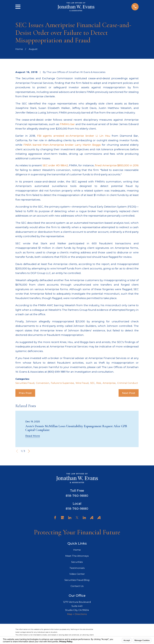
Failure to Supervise (62, 383)
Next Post (129, 393)
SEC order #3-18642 (55, 165)
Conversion (43, 383)
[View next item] (29, 451)
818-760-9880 (77, 496)
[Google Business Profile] (62, 518)
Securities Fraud (25, 383)
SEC (92, 383)
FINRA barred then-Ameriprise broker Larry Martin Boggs (62, 145)
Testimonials (77, 568)
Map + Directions (77, 614)
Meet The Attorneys (77, 556)
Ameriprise (109, 383)
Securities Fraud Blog (77, 580)
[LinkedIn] (70, 518)
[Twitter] (77, 518)
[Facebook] (55, 518)
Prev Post (25, 393)
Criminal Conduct (128, 383)
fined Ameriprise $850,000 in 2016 (117, 165)
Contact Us (77, 586)
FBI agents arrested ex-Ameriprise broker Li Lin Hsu (74, 136)
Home (77, 550)
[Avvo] (92, 518)
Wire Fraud (82, 383)
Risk (99, 383)
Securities (77, 562)
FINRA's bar (67, 124)
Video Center (77, 574)
